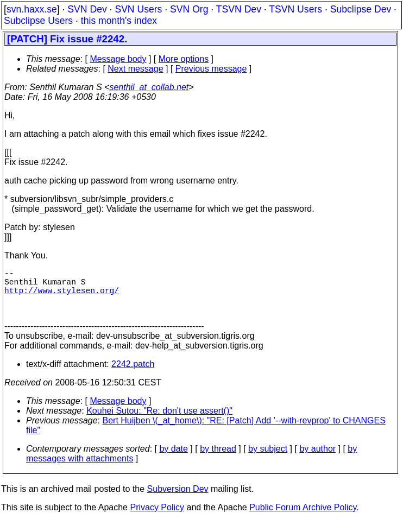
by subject (268, 460)
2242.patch (133, 375)
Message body (118, 59)
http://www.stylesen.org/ (62, 296)
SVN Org (189, 9)
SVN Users (138, 9)
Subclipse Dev (361, 9)
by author (317, 460)
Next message (135, 69)
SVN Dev (87, 9)
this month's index (119, 21)
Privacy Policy (157, 518)
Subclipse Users (38, 21)
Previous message (211, 69)
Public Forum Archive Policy (303, 518)
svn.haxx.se (32, 9)
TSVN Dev (239, 9)
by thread (218, 460)
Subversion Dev (178, 500)
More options (184, 59)
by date (173, 460)
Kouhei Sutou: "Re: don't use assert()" (159, 422)
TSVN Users (295, 9)
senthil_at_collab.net (149, 87)
